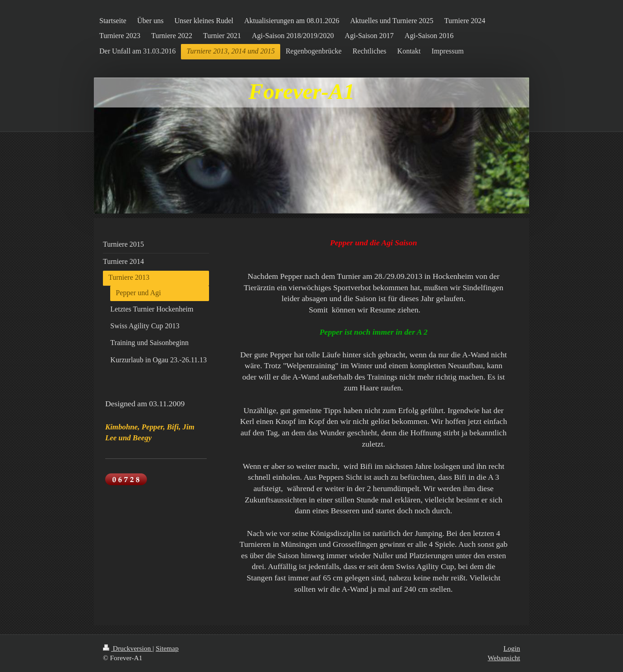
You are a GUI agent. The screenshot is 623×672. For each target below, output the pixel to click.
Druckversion (128, 648)
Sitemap (167, 648)
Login (512, 648)
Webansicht (504, 658)
